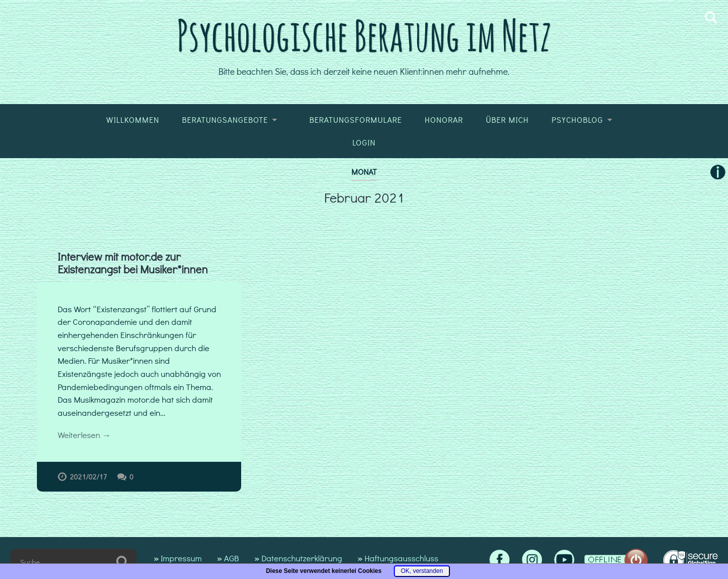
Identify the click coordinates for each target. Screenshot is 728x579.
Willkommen (133, 120)
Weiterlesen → (84, 435)
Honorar (444, 120)
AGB (232, 558)
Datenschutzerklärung (302, 558)
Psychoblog (577, 120)
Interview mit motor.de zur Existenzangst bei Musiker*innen (133, 263)
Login (364, 142)
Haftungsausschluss (401, 558)
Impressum (181, 558)
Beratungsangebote (225, 120)
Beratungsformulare (356, 120)
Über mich (507, 120)
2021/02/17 (88, 477)
